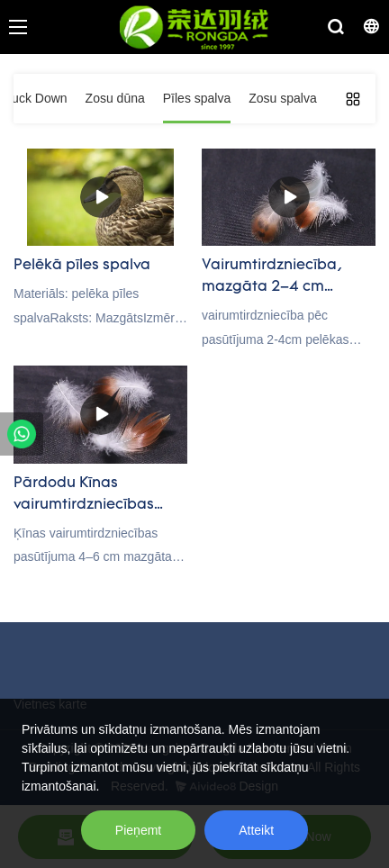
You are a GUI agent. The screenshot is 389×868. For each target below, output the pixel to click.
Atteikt (256, 830)
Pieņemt (138, 830)
